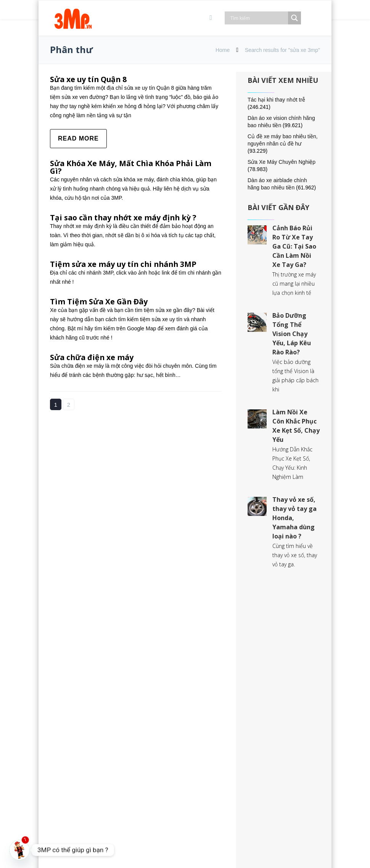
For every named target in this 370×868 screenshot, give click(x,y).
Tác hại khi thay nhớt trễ (276, 100)
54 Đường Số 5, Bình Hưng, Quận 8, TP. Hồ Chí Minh (112, 664)
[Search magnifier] (294, 18)
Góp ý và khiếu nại (213, 749)
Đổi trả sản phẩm (212, 731)
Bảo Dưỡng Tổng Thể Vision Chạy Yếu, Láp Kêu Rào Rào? (292, 334)
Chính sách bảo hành (216, 740)
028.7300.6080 (95, 783)
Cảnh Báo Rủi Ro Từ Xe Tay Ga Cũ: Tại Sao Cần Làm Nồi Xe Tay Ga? (294, 246)
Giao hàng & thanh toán (220, 722)
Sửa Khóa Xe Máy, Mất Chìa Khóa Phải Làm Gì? (134, 167)
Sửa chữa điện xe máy (93, 357)
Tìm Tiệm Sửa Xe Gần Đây (100, 301)
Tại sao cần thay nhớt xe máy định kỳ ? (126, 217)
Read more (78, 138)
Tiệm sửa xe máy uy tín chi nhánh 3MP (125, 264)
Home (223, 50)
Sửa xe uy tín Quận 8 (90, 79)
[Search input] (258, 18)
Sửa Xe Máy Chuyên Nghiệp (282, 162)
